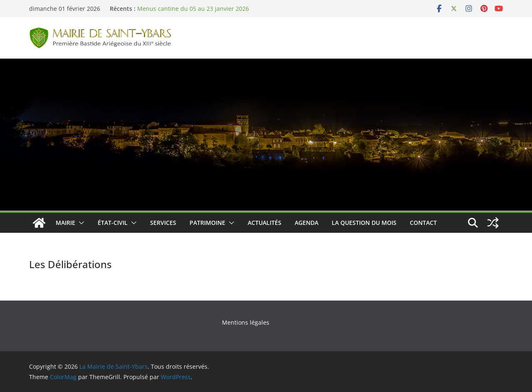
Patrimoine (207, 223)
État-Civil (113, 223)
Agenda (307, 223)
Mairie (65, 223)
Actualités (265, 223)
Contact (423, 223)
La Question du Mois (364, 223)
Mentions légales (246, 322)
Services (163, 223)
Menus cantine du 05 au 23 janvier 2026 (193, 9)
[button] (80, 223)
